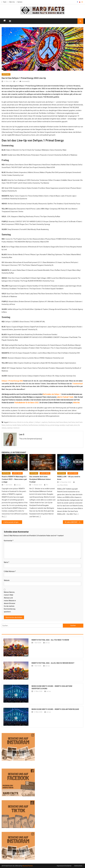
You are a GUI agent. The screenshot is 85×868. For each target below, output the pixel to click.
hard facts (72, 422)
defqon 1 (32, 422)
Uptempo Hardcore (13, 428)
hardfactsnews (33, 425)
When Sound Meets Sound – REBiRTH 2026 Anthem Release (55, 709)
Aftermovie (12, 422)
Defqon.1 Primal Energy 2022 (12, 381)
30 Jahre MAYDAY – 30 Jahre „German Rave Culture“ (74, 522)
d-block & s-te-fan (22, 422)
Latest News (17, 473)
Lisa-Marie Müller (63, 485)
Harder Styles (17, 425)
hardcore (9, 425)
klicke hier (76, 403)
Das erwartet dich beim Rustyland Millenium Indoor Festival (40, 479)
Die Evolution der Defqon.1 (52, 394)
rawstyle (62, 425)
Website (7, 580)
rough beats (69, 425)
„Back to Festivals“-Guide (65, 397)
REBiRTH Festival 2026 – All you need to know (50, 640)
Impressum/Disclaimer (64, 866)
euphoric (45, 422)
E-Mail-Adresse (10, 571)
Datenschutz (78, 866)
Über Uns (12, 2)
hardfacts (25, 425)
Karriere (20, 2)
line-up (47, 425)
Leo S (17, 81)
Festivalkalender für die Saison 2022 (26, 403)
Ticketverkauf (78, 384)
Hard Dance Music (62, 422)
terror (75, 425)
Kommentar (9, 541)
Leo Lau (18, 485)
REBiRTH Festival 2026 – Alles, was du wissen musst (53, 663)
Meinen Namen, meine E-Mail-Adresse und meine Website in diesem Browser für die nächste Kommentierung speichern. (10, 602)
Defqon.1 (38, 422)
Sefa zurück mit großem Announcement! (13, 522)
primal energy (55, 425)
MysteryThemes (28, 866)
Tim (47, 485)
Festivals (6, 74)
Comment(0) (26, 81)
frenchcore (52, 422)
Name (7, 562)
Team (5, 2)
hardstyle (42, 425)
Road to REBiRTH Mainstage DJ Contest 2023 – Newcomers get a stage (14, 479)
